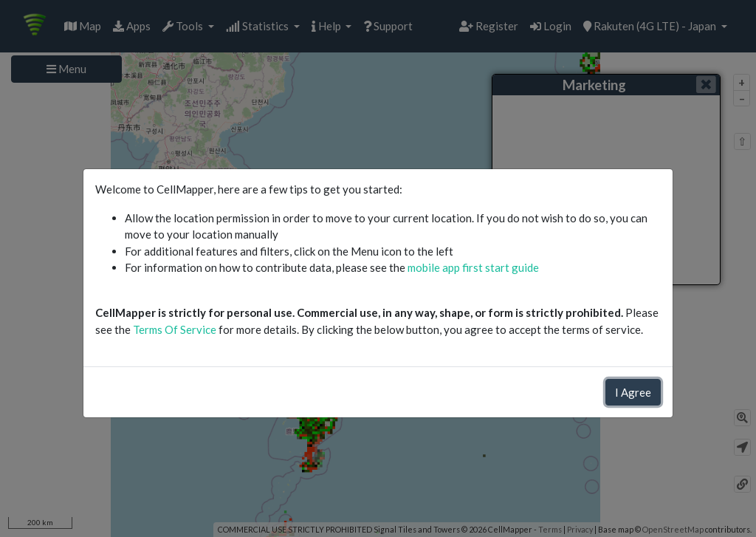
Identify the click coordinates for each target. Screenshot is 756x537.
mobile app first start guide (473, 267)
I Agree (633, 392)
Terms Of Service (175, 329)
